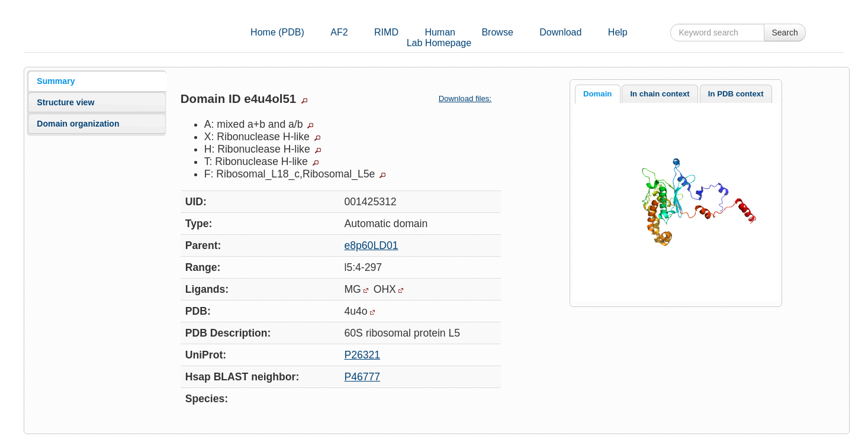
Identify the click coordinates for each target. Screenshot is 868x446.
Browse (497, 32)
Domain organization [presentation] (78, 124)
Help (618, 32)
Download (560, 32)
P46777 (362, 377)
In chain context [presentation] (660, 94)
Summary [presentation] (56, 81)
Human (440, 32)
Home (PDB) (277, 32)
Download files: (470, 98)
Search (785, 33)
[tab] (97, 81)
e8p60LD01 (371, 245)
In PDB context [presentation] (736, 94)
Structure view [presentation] (65, 102)
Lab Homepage (439, 43)
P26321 (362, 355)
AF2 (339, 32)
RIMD (386, 32)
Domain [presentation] (597, 94)
